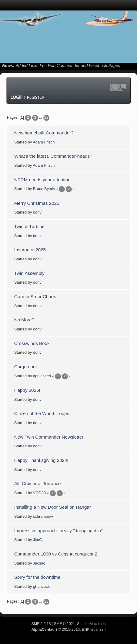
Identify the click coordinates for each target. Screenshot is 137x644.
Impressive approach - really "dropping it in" (58, 531)
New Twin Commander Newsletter (49, 437)
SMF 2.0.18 (41, 624)
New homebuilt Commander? (44, 133)
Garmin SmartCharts (35, 296)
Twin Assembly (29, 273)
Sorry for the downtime (37, 577)
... (41, 118)
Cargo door (26, 367)
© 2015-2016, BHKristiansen (68, 630)
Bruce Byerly (44, 189)
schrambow (43, 516)
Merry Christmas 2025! (37, 203)
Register (36, 97)
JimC (37, 540)
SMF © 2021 (65, 624)
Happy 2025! (27, 390)
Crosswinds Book (32, 343)
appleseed (42, 376)
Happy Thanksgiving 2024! (41, 460)
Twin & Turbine (29, 226)
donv (37, 212)
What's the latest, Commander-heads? (53, 156)
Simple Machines (91, 624)
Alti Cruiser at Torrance (38, 483)
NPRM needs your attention (42, 180)
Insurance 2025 (30, 250)
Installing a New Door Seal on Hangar (53, 507)
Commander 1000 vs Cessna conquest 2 (56, 554)
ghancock (41, 586)
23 (46, 118)
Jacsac (39, 563)
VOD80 (39, 493)
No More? (24, 320)
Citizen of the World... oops (42, 413)
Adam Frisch (44, 142)
